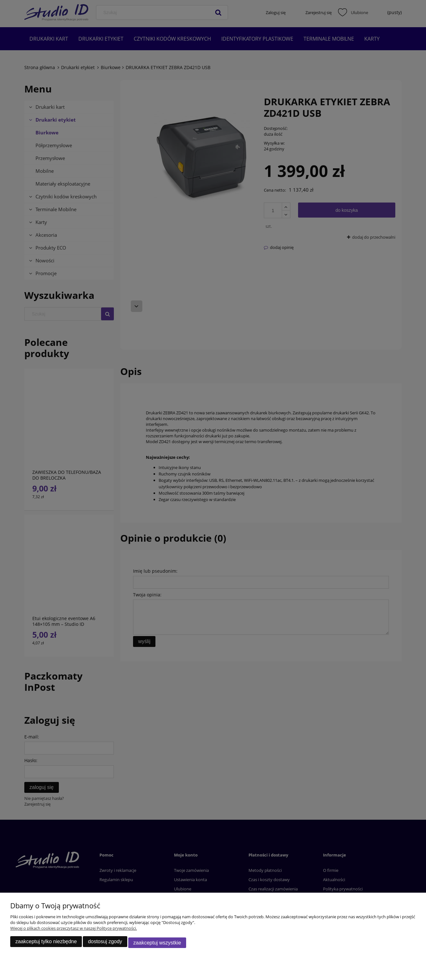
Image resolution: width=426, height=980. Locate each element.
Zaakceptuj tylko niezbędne (46, 944)
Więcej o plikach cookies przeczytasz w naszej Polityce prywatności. (74, 930)
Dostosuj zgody (105, 944)
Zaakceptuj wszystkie (157, 944)
